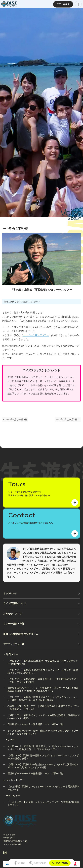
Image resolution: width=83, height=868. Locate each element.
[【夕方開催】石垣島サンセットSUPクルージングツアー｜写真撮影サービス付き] (44, 787)
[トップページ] (41, 594)
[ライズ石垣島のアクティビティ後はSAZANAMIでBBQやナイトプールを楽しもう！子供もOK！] (44, 731)
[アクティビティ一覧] (41, 644)
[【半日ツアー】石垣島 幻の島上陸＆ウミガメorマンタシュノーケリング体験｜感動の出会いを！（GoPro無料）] (44, 697)
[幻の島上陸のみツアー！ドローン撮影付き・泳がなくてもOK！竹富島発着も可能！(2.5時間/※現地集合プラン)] (44, 688)
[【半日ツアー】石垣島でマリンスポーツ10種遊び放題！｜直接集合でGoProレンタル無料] (44, 715)
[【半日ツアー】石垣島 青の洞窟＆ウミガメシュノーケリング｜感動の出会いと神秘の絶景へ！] (44, 670)
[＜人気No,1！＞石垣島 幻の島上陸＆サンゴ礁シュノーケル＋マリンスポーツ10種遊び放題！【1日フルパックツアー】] (44, 746)
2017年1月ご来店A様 (15, 420)
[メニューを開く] (78, 4)
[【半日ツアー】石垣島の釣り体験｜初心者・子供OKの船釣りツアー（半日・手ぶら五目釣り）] (44, 679)
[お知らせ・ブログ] (41, 614)
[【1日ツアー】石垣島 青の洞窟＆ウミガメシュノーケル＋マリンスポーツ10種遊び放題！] (44, 756)
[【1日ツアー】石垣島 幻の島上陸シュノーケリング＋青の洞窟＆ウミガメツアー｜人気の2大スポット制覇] (44, 765)
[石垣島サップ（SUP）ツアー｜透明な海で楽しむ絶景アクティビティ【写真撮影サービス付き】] (44, 706)
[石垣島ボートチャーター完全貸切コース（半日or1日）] (36, 724)
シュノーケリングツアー (36, 335)
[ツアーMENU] (63, 4)
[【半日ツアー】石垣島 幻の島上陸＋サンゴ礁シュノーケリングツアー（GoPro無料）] (44, 661)
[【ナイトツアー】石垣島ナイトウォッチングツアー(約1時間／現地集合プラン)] (44, 802)
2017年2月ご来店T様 (68, 420)
